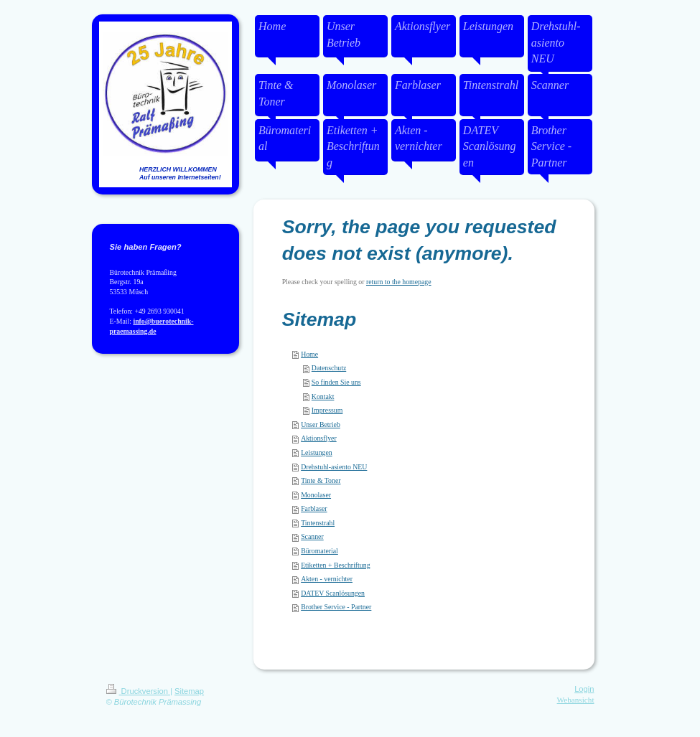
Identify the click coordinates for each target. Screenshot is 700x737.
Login (584, 689)
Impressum (327, 410)
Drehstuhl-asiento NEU (334, 467)
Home (309, 354)
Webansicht (576, 700)
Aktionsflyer (319, 438)
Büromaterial (319, 551)
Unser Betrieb (321, 424)
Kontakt (323, 396)
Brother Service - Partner (336, 607)
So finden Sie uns (336, 382)
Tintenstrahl (318, 523)
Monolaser (316, 495)
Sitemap (189, 691)
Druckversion (139, 691)
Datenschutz (329, 368)
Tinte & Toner (321, 480)
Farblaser (314, 508)
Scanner (312, 536)
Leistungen (317, 452)
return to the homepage (399, 282)
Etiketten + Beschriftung (335, 565)
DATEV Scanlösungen (333, 593)
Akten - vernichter (327, 579)
